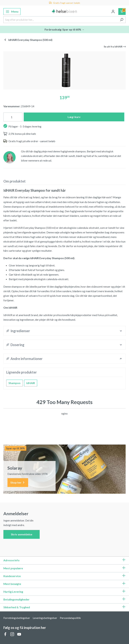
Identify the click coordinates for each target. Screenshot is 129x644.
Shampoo (14, 383)
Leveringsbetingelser (45, 618)
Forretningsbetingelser (17, 618)
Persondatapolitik (70, 618)
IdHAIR (31, 383)
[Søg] (122, 20)
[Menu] (12, 12)
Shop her (18, 483)
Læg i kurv (74, 117)
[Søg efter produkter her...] (61, 20)
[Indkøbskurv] (122, 12)
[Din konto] (113, 12)
